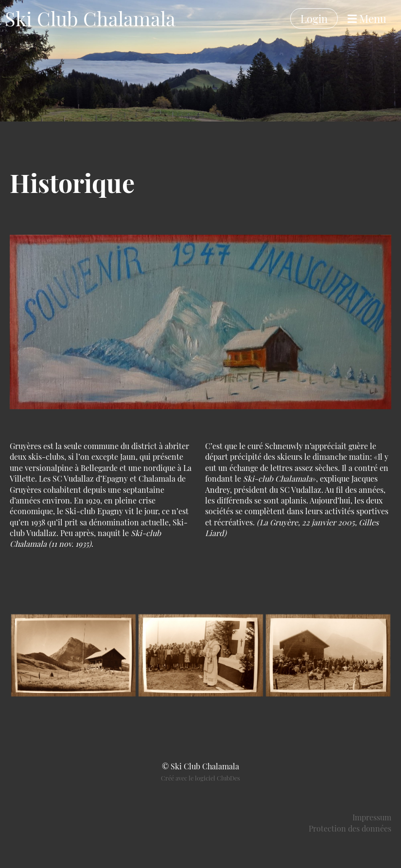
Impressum (372, 817)
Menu (367, 18)
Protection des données (350, 828)
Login (314, 18)
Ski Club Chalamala (90, 18)
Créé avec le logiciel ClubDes (200, 778)
